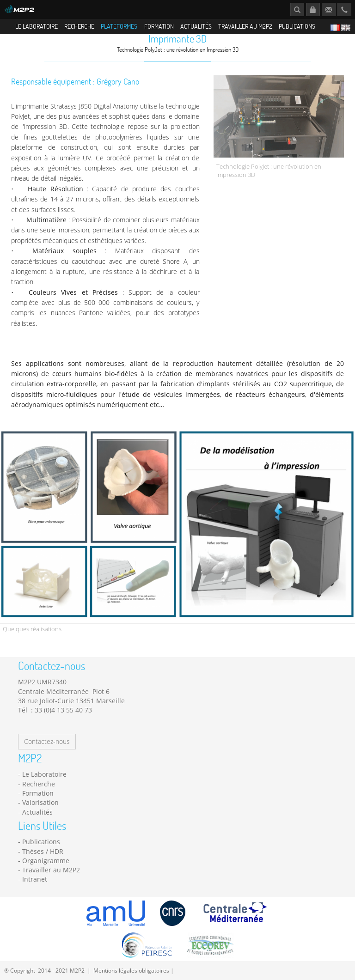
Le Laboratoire (37, 26)
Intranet (35, 893)
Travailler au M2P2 (245, 26)
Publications (297, 26)
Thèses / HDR (43, 865)
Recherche (79, 26)
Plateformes (119, 26)
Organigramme (46, 875)
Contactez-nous (47, 756)
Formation (159, 26)
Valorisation (40, 817)
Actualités (196, 26)
